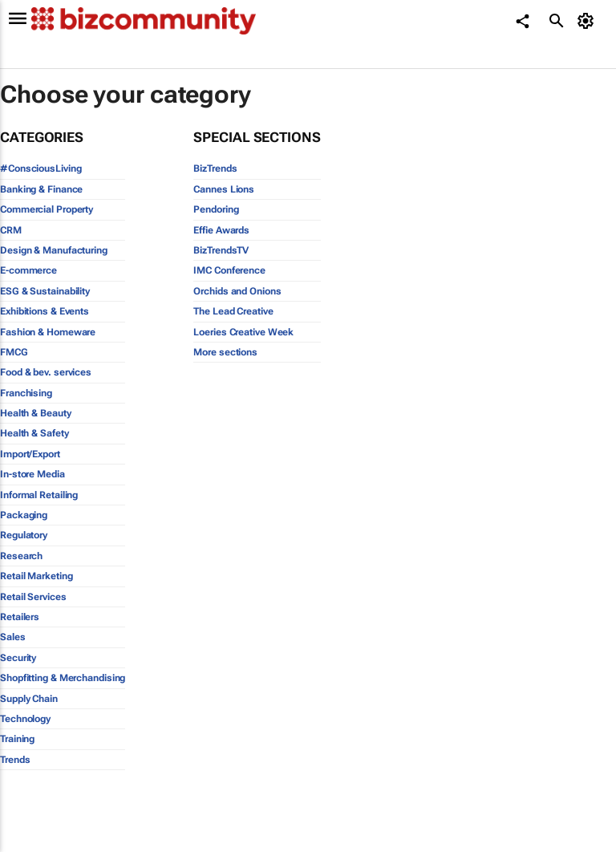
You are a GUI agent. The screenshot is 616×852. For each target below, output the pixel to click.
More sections (225, 352)
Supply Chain (29, 699)
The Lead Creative (233, 311)
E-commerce (28, 270)
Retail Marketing (36, 576)
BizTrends (215, 168)
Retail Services (33, 597)
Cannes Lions (224, 189)
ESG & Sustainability (45, 291)
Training (17, 739)
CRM (11, 230)
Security (18, 658)
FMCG (14, 352)
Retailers (20, 617)
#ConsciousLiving (41, 168)
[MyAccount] (588, 21)
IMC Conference (229, 270)
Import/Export (30, 454)
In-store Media (32, 474)
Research (21, 556)
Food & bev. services (46, 372)
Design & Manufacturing (54, 250)
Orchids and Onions (237, 291)
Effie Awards (221, 230)
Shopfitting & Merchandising (63, 678)
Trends (15, 760)
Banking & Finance (41, 189)
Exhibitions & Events (45, 311)
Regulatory (24, 535)
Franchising (26, 393)
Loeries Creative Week (243, 332)
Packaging (24, 515)
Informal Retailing (39, 495)
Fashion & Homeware (48, 332)
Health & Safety (34, 433)
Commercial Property (47, 209)
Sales (13, 637)
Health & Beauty (36, 413)
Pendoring (216, 209)
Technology (25, 719)
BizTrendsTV (221, 250)
